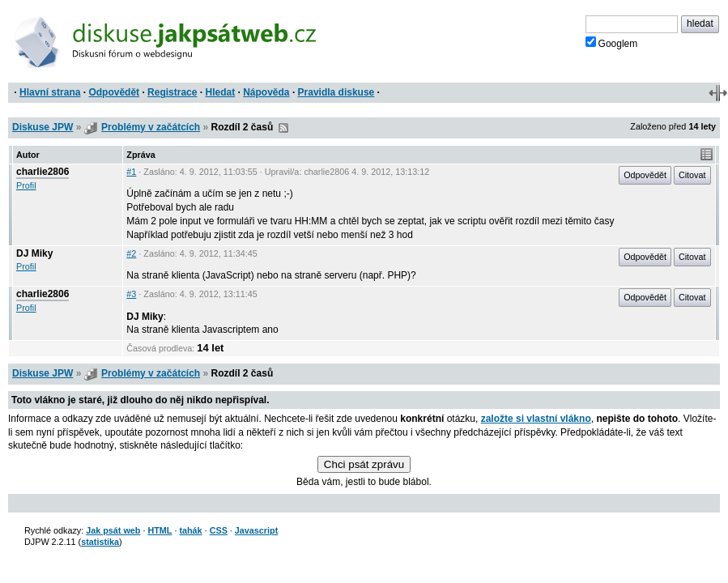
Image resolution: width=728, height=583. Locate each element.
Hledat (220, 92)
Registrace (172, 92)
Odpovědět (114, 92)
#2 (131, 253)
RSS (283, 128)
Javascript (256, 530)
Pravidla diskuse (336, 92)
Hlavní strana (50, 92)
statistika (100, 542)
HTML (160, 530)
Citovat (692, 175)
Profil (26, 185)
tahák (190, 530)
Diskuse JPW (43, 127)
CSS (219, 530)
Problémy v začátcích (151, 127)
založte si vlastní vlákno (536, 419)
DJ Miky (34, 253)
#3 (131, 294)
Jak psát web (113, 530)
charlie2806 (43, 172)
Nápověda (266, 92)
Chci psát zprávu (364, 464)
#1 (131, 172)
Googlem (612, 43)
